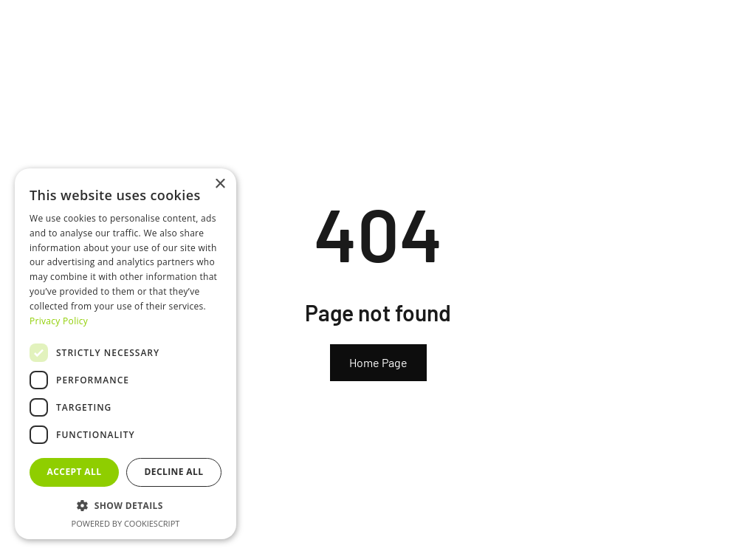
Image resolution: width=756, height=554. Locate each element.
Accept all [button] (75, 472)
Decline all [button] (174, 472)
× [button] (220, 184)
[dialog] (126, 354)
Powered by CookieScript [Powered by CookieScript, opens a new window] (126, 523)
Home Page (378, 362)
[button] (126, 505)
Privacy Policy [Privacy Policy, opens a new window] (59, 321)
